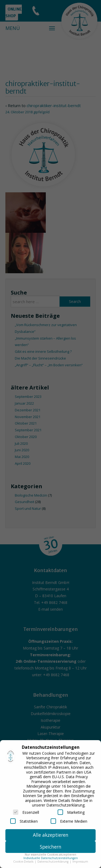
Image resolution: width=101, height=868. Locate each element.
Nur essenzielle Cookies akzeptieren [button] (50, 855)
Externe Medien (69, 821)
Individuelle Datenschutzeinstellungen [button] (51, 858)
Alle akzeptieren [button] (51, 835)
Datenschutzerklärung (53, 862)
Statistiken (24, 821)
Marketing (71, 812)
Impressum (80, 862)
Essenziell (26, 812)
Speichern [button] (51, 847)
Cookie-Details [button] (24, 862)
